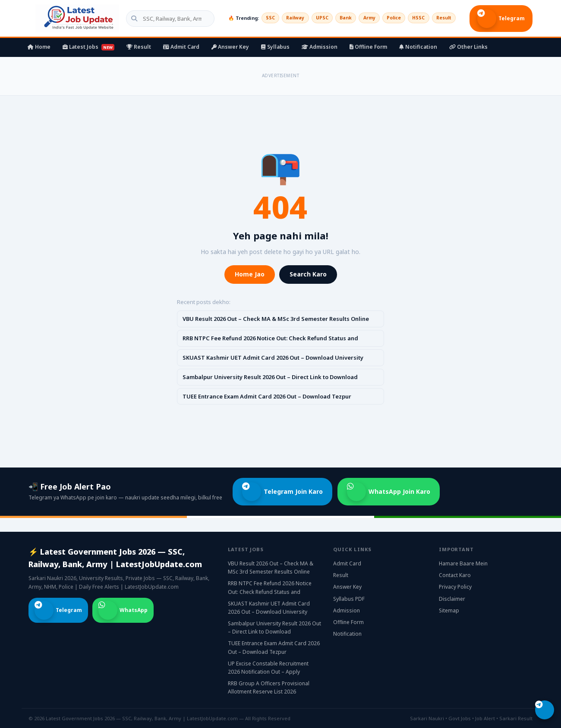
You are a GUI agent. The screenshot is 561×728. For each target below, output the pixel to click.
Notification (418, 47)
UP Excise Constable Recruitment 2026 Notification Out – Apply (268, 668)
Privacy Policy (455, 587)
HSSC (416, 18)
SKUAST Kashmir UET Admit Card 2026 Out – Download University (273, 358)
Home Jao (250, 274)
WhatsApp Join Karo (389, 492)
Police (389, 18)
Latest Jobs (88, 47)
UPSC (314, 18)
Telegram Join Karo (282, 492)
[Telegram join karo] (545, 710)
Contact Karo (455, 575)
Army (363, 18)
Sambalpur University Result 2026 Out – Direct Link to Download (270, 377)
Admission (320, 47)
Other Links (468, 47)
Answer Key (230, 47)
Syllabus (275, 47)
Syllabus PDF (349, 599)
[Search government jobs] (164, 19)
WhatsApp (123, 610)
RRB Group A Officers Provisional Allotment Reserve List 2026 (269, 687)
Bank (339, 18)
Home (39, 47)
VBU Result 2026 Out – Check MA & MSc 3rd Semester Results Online (276, 319)
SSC (259, 18)
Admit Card (181, 47)
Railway (285, 18)
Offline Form (368, 47)
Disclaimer (452, 599)
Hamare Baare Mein (463, 563)
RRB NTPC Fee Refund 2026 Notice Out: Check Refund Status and (270, 338)
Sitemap (449, 610)
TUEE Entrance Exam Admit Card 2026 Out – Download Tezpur (267, 396)
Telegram (501, 19)
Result (443, 18)
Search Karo (308, 274)
